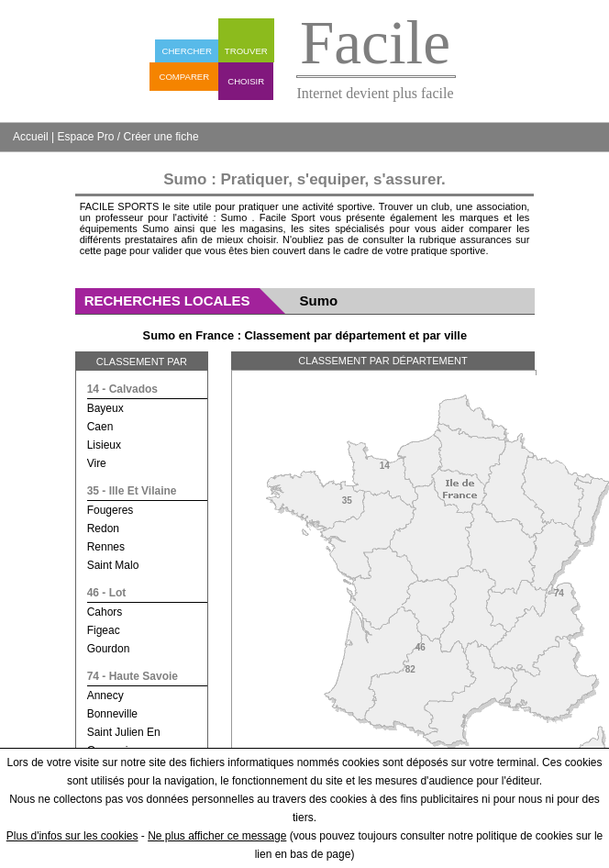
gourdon (109, 649)
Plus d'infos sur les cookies (72, 836)
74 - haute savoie (133, 676)
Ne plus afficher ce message (217, 836)
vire (97, 463)
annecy (105, 696)
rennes (106, 547)
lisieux (104, 445)
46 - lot (107, 593)
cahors (105, 612)
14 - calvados (122, 389)
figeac (104, 630)
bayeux (105, 408)
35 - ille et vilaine (132, 491)
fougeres (111, 510)
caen (100, 427)
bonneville (112, 714)
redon (103, 529)
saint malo (113, 565)
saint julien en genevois (124, 741)
